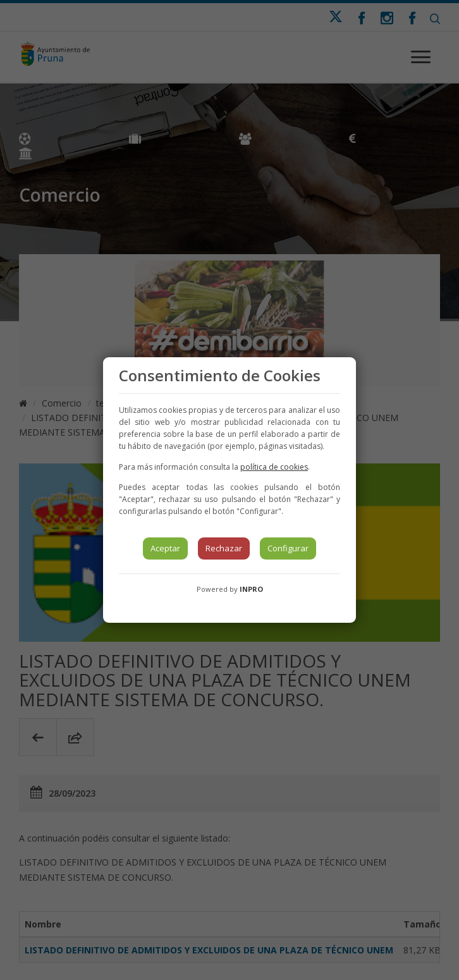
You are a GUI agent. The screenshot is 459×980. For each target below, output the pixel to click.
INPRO (251, 589)
